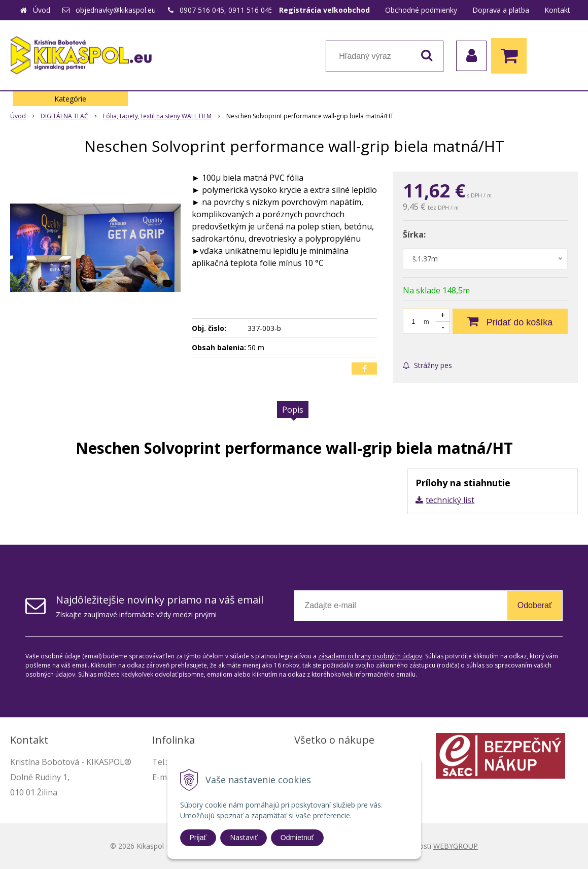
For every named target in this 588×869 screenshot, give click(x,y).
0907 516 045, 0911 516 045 (226, 10)
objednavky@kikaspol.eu (116, 10)
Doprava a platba (501, 10)
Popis (293, 410)
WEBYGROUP (456, 846)
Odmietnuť (297, 838)
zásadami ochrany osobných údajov (370, 656)
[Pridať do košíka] (510, 321)
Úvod (42, 10)
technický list (450, 500)
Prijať (198, 838)
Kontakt (557, 10)
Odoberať (535, 605)
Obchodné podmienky (421, 10)
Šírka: (414, 235)
